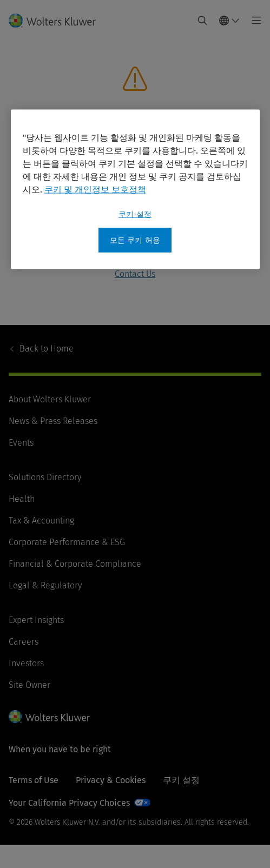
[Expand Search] (202, 21)
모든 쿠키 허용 (135, 240)
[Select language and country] (229, 21)
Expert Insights (36, 620)
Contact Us (135, 274)
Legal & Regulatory (45, 585)
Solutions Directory (45, 477)
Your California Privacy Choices (69, 803)
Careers (24, 642)
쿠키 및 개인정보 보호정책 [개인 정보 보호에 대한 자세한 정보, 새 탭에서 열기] (95, 189)
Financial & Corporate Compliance (75, 564)
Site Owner (29, 685)
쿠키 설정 (181, 780)
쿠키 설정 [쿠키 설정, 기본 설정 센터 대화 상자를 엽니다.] (135, 214)
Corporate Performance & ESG (67, 542)
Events (21, 443)
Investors (26, 663)
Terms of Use (34, 780)
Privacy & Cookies (111, 780)
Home (47, 349)
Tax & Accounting (41, 521)
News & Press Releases (53, 421)
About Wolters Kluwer (50, 399)
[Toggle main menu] (253, 21)
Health (22, 499)
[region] (135, 189)
